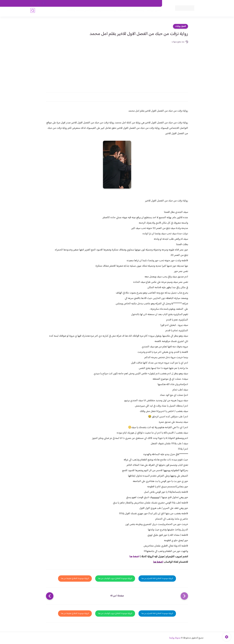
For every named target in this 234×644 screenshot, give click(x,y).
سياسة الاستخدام (117, 3)
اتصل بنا (155, 3)
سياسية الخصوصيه (99, 3)
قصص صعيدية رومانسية (77, 12)
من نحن (131, 3)
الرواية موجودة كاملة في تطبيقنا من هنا (75, 579)
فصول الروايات (152, 12)
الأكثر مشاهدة (123, 12)
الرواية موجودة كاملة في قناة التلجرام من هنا (157, 579)
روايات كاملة (137, 12)
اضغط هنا (134, 557)
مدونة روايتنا (175, 638)
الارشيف (85, 3)
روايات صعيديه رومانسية (102, 12)
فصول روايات (180, 26)
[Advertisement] (117, 66)
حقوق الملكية (143, 3)
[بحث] (33, 12)
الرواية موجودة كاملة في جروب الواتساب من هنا (115, 579)
